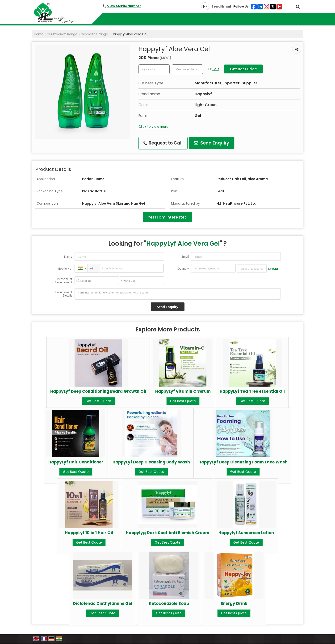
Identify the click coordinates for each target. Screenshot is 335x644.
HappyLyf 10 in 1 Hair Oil (89, 533)
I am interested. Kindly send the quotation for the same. (178, 294)
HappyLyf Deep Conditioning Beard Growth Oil (98, 391)
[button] (124, 6)
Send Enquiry (211, 143)
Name (68, 257)
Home (39, 34)
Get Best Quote (98, 401)
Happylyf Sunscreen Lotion (246, 533)
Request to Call (163, 143)
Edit (214, 69)
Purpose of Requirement (64, 281)
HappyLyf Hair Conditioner (76, 462)
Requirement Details (64, 294)
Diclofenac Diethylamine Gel (103, 603)
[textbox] (187, 69)
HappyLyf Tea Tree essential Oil (252, 391)
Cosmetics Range (94, 34)
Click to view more (153, 127)
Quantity (183, 269)
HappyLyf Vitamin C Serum (183, 391)
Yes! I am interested (167, 217)
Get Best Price (243, 69)
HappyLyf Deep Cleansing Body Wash (151, 462)
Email (185, 257)
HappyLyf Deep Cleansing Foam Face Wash (243, 462)
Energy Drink (234, 603)
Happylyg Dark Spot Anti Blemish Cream (167, 533)
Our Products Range (62, 34)
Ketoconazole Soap (169, 603)
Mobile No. (65, 269)
